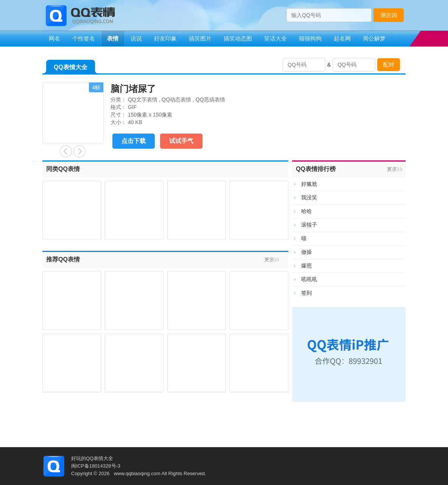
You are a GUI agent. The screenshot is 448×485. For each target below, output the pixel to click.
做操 (306, 252)
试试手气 (181, 141)
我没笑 (309, 197)
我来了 (66, 151)
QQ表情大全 (71, 69)
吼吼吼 (309, 279)
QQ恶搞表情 (210, 99)
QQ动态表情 (176, 99)
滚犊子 (309, 225)
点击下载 (134, 141)
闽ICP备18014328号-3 (96, 466)
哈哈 (306, 211)
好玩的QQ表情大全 (92, 458)
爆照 (306, 266)
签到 (306, 293)
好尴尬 (309, 184)
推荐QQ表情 (63, 259)
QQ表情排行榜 (316, 169)
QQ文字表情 (143, 99)
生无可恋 (79, 151)
